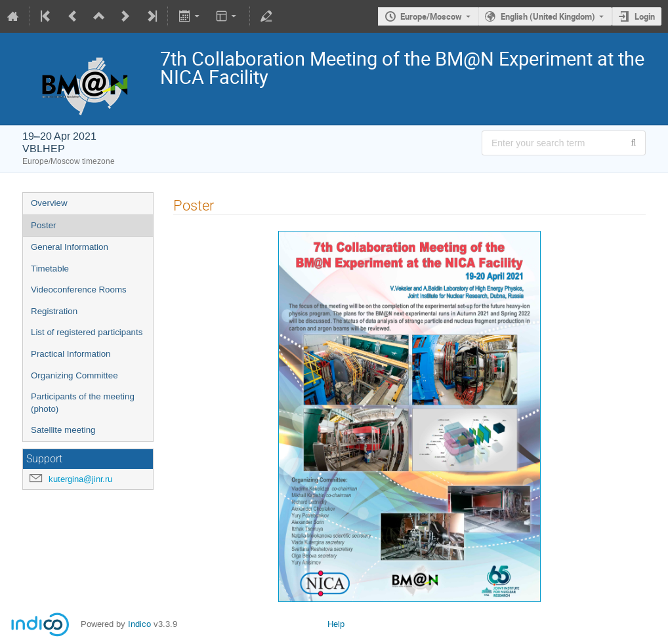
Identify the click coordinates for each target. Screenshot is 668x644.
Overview (49, 203)
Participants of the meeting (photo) (83, 403)
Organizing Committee (74, 375)
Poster (44, 225)
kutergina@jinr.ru (80, 479)
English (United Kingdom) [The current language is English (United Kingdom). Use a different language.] (548, 16)
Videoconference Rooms (79, 290)
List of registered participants (87, 332)
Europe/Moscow (431, 16)
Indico (139, 624)
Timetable (50, 269)
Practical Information (71, 354)
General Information (70, 247)
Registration (54, 311)
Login (645, 16)
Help (336, 624)
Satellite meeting (63, 430)
